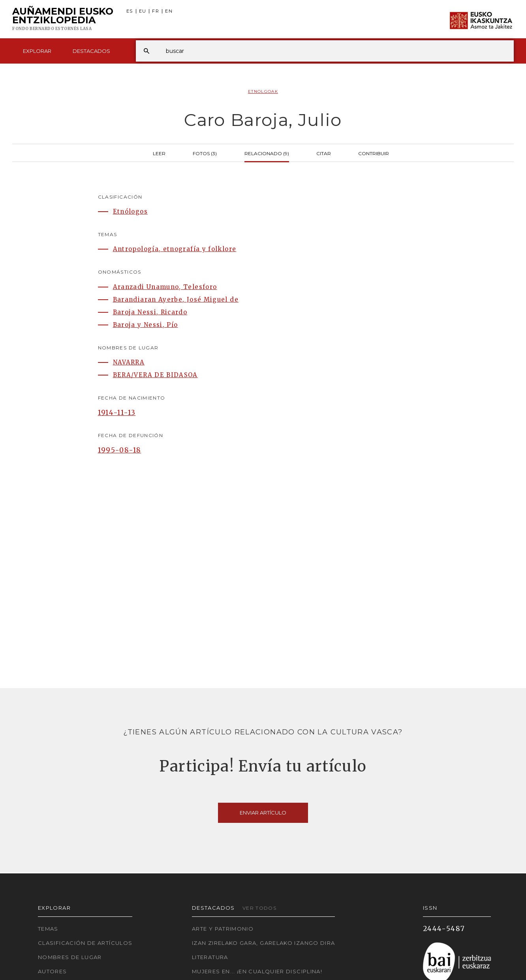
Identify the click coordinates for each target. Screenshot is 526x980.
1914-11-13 (117, 413)
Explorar (37, 51)
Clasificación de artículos (85, 943)
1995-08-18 (120, 450)
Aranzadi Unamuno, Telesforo (165, 287)
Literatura (210, 957)
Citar (324, 153)
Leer (159, 153)
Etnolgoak (263, 91)
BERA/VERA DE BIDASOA (155, 375)
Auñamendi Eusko (63, 19)
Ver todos (259, 908)
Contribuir (374, 153)
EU (143, 11)
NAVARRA (129, 362)
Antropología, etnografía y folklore (175, 249)
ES (130, 11)
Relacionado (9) (267, 153)
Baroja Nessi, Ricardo (150, 312)
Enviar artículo (263, 813)
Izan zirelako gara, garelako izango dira (263, 943)
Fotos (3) (205, 153)
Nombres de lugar (70, 957)
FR (156, 11)
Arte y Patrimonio (223, 929)
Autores (53, 971)
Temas (48, 929)
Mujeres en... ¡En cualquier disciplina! (257, 971)
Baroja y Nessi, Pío (146, 325)
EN (169, 11)
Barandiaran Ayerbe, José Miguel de (176, 299)
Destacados (91, 51)
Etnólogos (130, 211)
